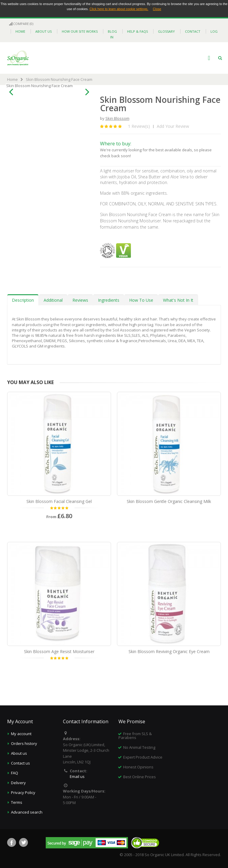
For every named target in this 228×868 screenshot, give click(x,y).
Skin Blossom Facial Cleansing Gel (59, 501)
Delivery (18, 783)
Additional (53, 300)
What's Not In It (178, 300)
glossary (166, 31)
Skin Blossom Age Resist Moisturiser (59, 651)
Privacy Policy (23, 792)
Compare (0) (21, 24)
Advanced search (27, 812)
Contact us (20, 763)
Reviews (80, 300)
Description (23, 300)
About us (19, 753)
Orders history (24, 743)
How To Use (141, 300)
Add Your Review (173, 126)
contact (193, 31)
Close (157, 9)
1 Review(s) (139, 126)
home (20, 31)
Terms (17, 802)
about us (43, 31)
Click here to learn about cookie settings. (119, 9)
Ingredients (109, 300)
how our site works (80, 31)
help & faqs (137, 31)
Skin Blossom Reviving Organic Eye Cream (169, 651)
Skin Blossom (117, 118)
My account (21, 734)
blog (112, 31)
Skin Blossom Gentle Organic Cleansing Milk (169, 501)
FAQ (15, 773)
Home (12, 79)
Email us (77, 776)
